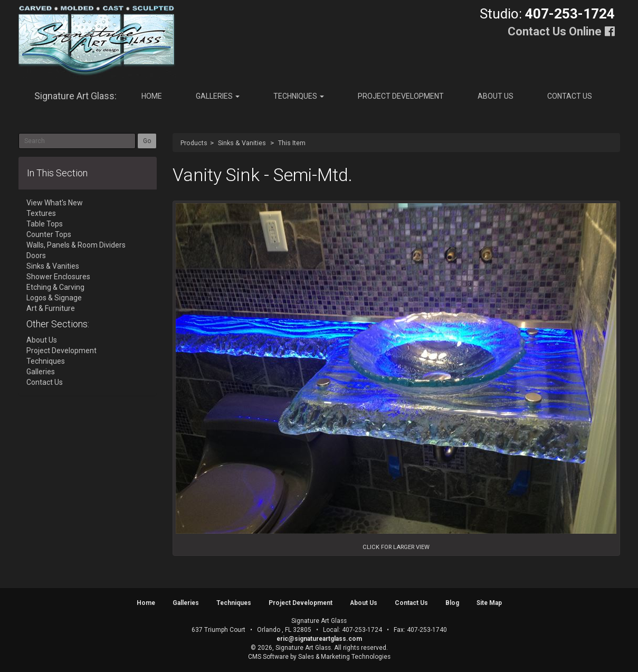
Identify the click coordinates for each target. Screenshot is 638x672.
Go (147, 141)
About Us (496, 96)
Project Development (401, 96)
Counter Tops (49, 234)
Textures (41, 213)
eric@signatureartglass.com (319, 639)
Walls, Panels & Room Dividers (76, 245)
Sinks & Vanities (242, 143)
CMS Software (268, 657)
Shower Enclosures (58, 277)
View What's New (55, 203)
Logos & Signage (54, 298)
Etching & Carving (55, 287)
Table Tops (45, 224)
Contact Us (570, 96)
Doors (36, 255)
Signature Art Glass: (75, 96)
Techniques (299, 96)
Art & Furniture (51, 308)
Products (194, 143)
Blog (452, 603)
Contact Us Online (555, 31)
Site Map (489, 603)
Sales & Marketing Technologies (344, 657)
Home (152, 96)
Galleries (218, 96)
